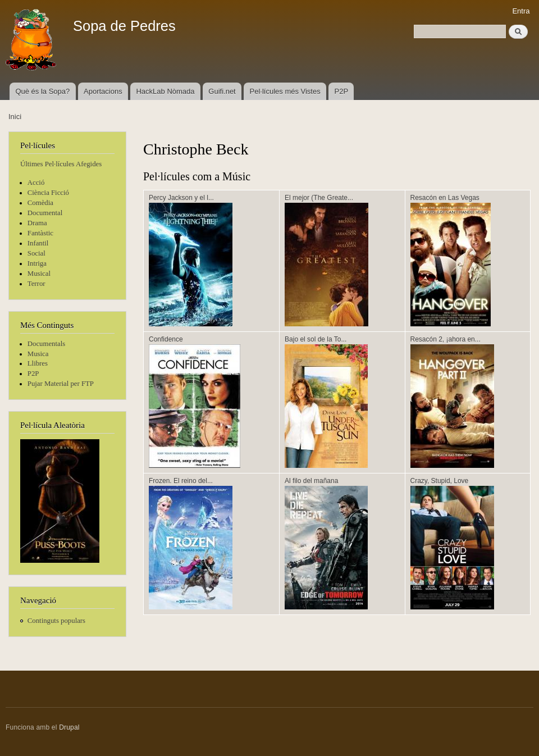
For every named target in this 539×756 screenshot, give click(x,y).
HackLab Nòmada (165, 91)
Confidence (166, 339)
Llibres (38, 363)
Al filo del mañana (311, 481)
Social (36, 253)
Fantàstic (40, 233)
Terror (36, 284)
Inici (15, 117)
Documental (45, 213)
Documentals (46, 344)
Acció (36, 183)
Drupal (69, 727)
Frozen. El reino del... (181, 481)
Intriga (37, 263)
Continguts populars (56, 621)
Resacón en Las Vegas (445, 198)
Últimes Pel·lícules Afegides (61, 164)
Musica (38, 354)
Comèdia (40, 203)
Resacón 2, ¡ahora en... (446, 339)
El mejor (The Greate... (319, 198)
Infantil (38, 243)
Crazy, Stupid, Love (440, 481)
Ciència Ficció (48, 193)
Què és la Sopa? (42, 91)
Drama (37, 223)
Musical (39, 274)
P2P (342, 91)
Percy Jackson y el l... (181, 198)
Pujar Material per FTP (61, 384)
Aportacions (103, 91)
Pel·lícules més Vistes (285, 91)
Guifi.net (222, 91)
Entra (521, 11)
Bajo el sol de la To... (316, 339)
